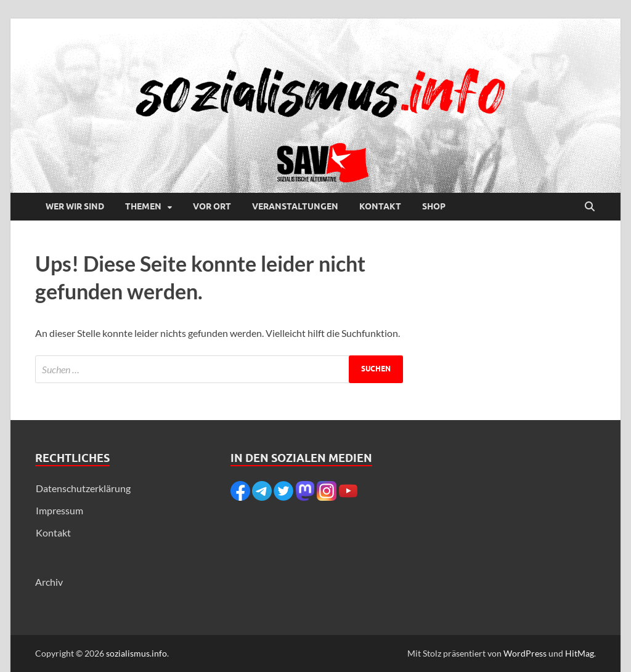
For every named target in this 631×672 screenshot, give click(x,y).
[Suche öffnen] (590, 207)
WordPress (525, 653)
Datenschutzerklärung (83, 488)
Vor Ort (212, 206)
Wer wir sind (75, 206)
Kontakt (380, 206)
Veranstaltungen (295, 206)
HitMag (580, 653)
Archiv (49, 582)
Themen (143, 206)
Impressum (59, 510)
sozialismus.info (136, 653)
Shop (434, 206)
